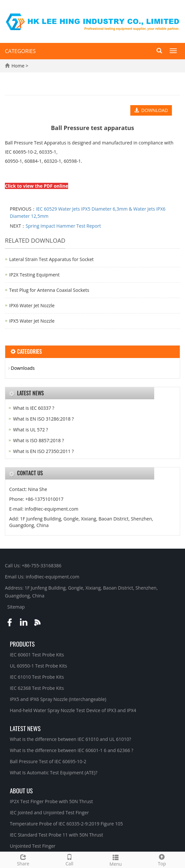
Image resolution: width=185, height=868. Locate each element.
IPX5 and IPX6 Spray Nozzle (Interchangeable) (58, 699)
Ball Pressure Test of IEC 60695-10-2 (48, 761)
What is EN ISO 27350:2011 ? (43, 451)
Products (22, 644)
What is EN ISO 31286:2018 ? (43, 419)
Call (69, 859)
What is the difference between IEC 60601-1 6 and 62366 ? (72, 750)
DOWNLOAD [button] (151, 110)
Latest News (25, 728)
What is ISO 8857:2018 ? (38, 440)
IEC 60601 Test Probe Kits (37, 655)
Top (162, 859)
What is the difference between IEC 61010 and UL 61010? (70, 739)
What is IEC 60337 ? (34, 408)
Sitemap (16, 607)
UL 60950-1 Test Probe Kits (38, 666)
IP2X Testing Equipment (34, 275)
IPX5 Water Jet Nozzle (32, 321)
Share (23, 859)
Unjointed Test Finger (33, 846)
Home (18, 66)
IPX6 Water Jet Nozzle (32, 305)
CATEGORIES (20, 51)
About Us (21, 790)
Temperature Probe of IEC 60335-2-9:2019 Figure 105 (66, 824)
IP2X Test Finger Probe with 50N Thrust (51, 801)
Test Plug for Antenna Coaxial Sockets (49, 290)
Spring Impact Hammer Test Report (63, 226)
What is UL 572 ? (31, 430)
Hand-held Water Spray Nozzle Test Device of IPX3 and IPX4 (73, 710)
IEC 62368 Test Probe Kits (37, 688)
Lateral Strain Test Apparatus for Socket (51, 259)
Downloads (23, 368)
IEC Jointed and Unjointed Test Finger (49, 812)
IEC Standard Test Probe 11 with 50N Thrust (56, 835)
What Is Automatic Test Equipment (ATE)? (54, 773)
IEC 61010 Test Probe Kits (37, 677)
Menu (116, 860)
